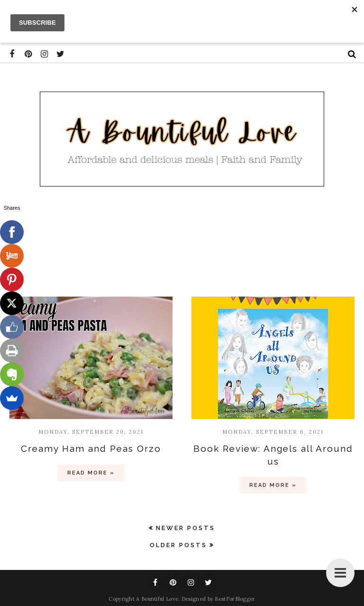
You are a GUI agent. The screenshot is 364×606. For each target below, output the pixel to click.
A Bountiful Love (157, 599)
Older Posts (178, 545)
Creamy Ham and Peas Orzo (91, 448)
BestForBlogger (235, 599)
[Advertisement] (182, 243)
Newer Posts (186, 528)
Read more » (91, 473)
